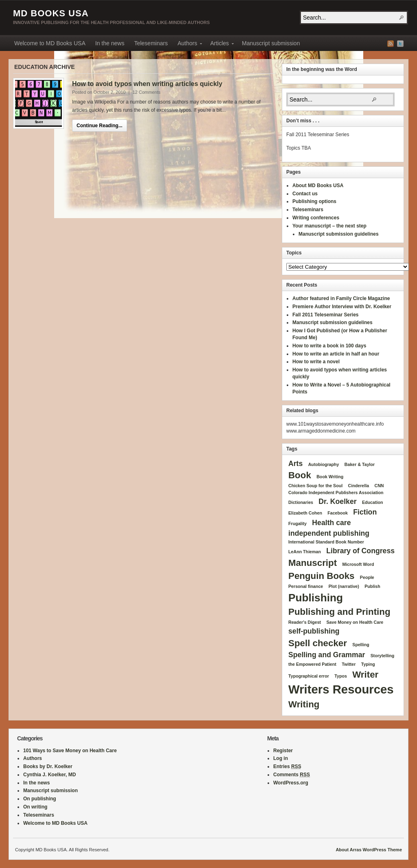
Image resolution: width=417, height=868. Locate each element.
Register (283, 751)
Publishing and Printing (339, 612)
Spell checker (318, 643)
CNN (379, 486)
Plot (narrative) (344, 586)
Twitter (400, 44)
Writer (365, 675)
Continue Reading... (100, 126)
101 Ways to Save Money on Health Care (70, 751)
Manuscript (313, 563)
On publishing (40, 799)
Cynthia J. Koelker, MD (49, 775)
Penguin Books (322, 576)
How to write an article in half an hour (336, 354)
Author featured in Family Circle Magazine (341, 298)
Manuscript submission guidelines (339, 234)
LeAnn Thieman (305, 552)
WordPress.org (291, 783)
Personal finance (306, 586)
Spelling (361, 645)
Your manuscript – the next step (329, 226)
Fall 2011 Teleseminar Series (326, 315)
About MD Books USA (318, 186)
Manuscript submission (271, 43)
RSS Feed (391, 44)
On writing (35, 807)
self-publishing (314, 631)
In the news (110, 43)
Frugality (297, 523)
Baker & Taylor (360, 464)
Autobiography (324, 464)
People (367, 577)
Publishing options (314, 201)
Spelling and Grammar (327, 655)
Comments (292, 775)
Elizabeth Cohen (305, 513)
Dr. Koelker (337, 501)
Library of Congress (360, 551)
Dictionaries (301, 502)
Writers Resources (341, 689)
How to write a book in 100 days (329, 346)
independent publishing (329, 533)
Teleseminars (151, 43)
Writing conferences (316, 218)
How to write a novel (316, 362)
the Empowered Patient (312, 664)
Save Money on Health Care (355, 622)
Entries (287, 766)
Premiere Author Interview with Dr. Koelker (342, 307)
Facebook (338, 513)
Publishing (316, 598)
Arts (295, 464)
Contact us (305, 194)
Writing (304, 704)
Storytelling (383, 656)
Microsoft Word (358, 564)
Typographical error (309, 676)
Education (373, 502)
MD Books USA (51, 13)
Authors (187, 44)
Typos (341, 676)
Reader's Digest (305, 622)
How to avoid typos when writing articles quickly (147, 84)
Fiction (365, 512)
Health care (331, 523)
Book (300, 475)
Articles (219, 44)
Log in (281, 758)
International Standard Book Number (326, 542)
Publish (372, 586)
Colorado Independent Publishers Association (336, 493)
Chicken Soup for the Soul (315, 486)
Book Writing (330, 477)
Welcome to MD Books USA (50, 43)
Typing (368, 664)
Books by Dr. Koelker (48, 766)
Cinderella (359, 486)
